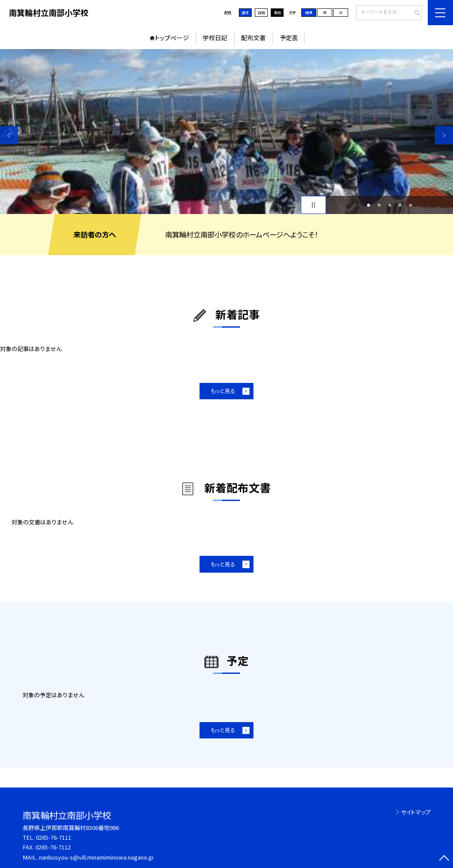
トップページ (172, 38)
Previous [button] (9, 135)
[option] (226, 132)
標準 (309, 12)
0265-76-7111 (54, 837)
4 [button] (400, 205)
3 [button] (390, 205)
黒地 (277, 12)
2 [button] (379, 205)
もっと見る (223, 391)
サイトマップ (416, 812)
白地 (261, 12)
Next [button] (444, 135)
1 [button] (369, 205)
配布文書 (253, 38)
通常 (245, 12)
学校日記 (215, 38)
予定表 (289, 38)
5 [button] (411, 205)
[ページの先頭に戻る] (444, 859)
